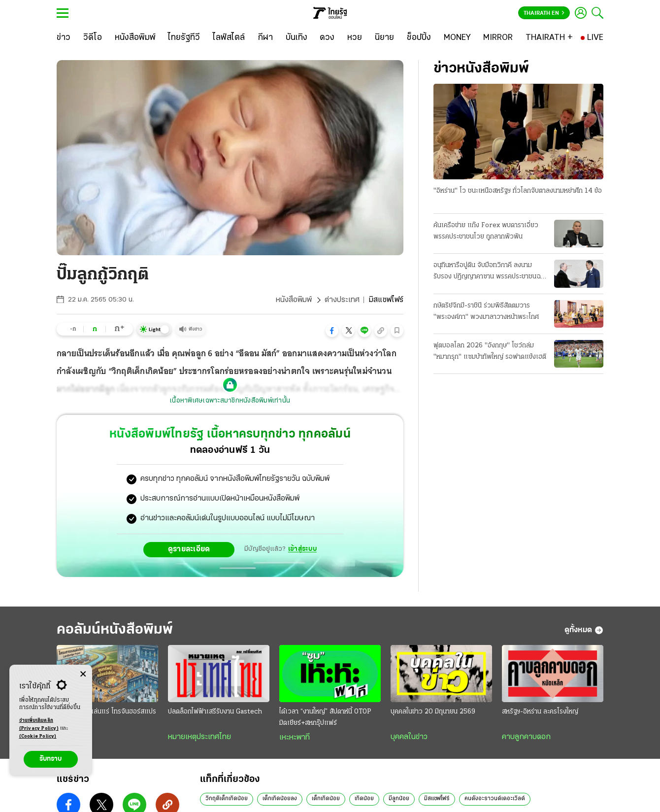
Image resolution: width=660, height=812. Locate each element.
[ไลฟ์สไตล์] (229, 38)
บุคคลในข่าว (409, 737)
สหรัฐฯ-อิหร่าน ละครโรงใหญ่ (540, 712)
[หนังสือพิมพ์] (135, 38)
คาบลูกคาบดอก (526, 737)
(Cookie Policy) (38, 736)
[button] (332, 331)
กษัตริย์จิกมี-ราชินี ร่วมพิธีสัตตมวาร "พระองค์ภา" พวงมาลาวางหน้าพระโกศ (486, 311)
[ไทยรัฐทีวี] (184, 38)
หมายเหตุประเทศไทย (199, 737)
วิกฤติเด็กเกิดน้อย (227, 799)
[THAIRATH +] (549, 38)
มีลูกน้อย (399, 799)
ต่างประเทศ (342, 300)
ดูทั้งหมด (584, 630)
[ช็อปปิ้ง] (419, 38)
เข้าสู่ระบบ (302, 549)
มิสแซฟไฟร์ (437, 799)
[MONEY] (457, 38)
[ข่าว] (64, 38)
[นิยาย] (384, 38)
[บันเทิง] (297, 38)
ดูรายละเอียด (189, 549)
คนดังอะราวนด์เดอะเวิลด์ (495, 799)
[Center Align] (83, 674)
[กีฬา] (265, 38)
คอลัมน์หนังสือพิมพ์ (115, 630)
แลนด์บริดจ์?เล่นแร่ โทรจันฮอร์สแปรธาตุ (106, 717)
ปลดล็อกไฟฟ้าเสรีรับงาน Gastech (215, 712)
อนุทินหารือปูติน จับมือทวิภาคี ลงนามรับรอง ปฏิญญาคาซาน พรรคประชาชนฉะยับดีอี (488, 272)
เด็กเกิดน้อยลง (280, 799)
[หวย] (355, 38)
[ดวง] (327, 38)
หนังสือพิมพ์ (294, 300)
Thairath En (544, 13)
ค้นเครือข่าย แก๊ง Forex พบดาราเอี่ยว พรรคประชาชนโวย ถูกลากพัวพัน (486, 231)
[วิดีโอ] (93, 38)
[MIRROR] (498, 38)
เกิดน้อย (364, 799)
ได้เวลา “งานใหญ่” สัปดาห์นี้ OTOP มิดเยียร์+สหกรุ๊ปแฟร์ (325, 717)
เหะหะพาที (295, 738)
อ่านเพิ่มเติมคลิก (39, 725)
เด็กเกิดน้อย (326, 799)
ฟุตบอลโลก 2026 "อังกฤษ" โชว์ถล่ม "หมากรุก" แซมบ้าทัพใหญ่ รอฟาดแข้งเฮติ (490, 351)
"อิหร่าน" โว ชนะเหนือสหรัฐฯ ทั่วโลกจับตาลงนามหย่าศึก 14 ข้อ (518, 191)
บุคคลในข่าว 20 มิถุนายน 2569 (433, 712)
